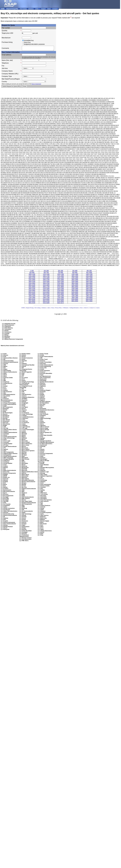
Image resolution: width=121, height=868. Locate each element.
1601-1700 (46, 277)
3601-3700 (46, 284)
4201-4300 (60, 286)
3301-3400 (75, 282)
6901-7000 (89, 295)
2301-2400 (75, 279)
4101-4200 (46, 286)
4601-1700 (46, 287)
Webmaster (66, 309)
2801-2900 (75, 280)
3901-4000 (89, 284)
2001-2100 (32, 279)
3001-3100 (32, 282)
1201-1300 (60, 275)
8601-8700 (46, 302)
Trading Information (74, 309)
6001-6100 (32, 293)
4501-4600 (32, 287)
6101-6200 (46, 293)
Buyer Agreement (36, 85)
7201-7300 (60, 296)
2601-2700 (46, 280)
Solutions (44, 309)
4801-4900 (75, 287)
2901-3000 (89, 280)
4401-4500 (89, 286)
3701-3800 (60, 284)
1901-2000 (89, 277)
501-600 (32, 273)
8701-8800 (60, 302)
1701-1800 (60, 277)
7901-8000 (89, 298)
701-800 (60, 273)
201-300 (60, 271)
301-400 (75, 271)
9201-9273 (60, 303)
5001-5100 (32, 289)
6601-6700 (46, 295)
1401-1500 (89, 275)
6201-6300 (60, 293)
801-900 (75, 273)
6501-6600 (32, 295)
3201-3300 (60, 282)
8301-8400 (75, 300)
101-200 (46, 271)
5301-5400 (75, 289)
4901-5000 (89, 287)
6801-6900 (75, 295)
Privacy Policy (59, 309)
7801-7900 (75, 298)
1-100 (32, 271)
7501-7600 (32, 298)
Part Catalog (37, 309)
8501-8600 (32, 302)
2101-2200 (46, 279)
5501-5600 (32, 291)
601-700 (46, 273)
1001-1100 (32, 275)
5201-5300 (60, 289)
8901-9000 (89, 302)
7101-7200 (46, 296)
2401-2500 (89, 279)
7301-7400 (75, 296)
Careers (98, 309)
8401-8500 (89, 300)
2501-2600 (32, 280)
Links (49, 309)
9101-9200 (46, 303)
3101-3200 (46, 282)
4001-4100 (32, 286)
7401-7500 (89, 296)
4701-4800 (60, 287)
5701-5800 (60, 291)
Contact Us (92, 309)
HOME (23, 309)
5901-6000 (89, 291)
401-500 (89, 271)
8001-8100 (32, 300)
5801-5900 (75, 291)
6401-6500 (89, 293)
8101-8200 (46, 300)
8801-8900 (75, 302)
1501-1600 (32, 277)
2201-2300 (60, 279)
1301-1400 (75, 275)
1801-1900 (75, 277)
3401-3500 (89, 282)
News (81, 309)
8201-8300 (60, 300)
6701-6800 (60, 295)
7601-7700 (46, 298)
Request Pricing (30, 309)
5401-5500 (89, 289)
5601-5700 (46, 291)
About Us (86, 309)
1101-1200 (46, 275)
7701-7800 (60, 298)
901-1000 (89, 273)
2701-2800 (60, 280)
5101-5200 (46, 289)
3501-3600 (32, 284)
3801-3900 (75, 284)
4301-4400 (75, 286)
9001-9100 (32, 303)
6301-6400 (75, 293)
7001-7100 (32, 296)
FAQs (53, 309)
